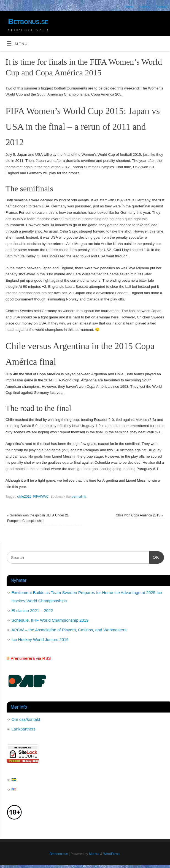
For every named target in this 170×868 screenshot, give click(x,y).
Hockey (144, 7)
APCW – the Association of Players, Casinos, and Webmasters (69, 630)
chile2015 (24, 497)
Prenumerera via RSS (31, 658)
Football (161, 7)
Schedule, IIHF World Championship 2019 (50, 620)
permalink (79, 497)
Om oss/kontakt (26, 719)
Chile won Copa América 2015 (139, 515)
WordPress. (112, 854)
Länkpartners (24, 729)
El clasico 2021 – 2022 (32, 610)
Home (129, 7)
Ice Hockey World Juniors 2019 (40, 639)
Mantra (94, 854)
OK (154, 556)
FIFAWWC (41, 497)
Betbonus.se (28, 21)
